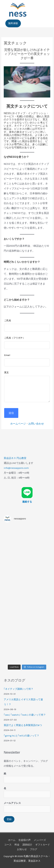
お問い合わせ (36, 424)
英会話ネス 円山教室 (15, 458)
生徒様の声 (25, 840)
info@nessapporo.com (16, 468)
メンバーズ (40, 840)
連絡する (27, 502)
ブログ (33, 849)
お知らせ (22, 849)
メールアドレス (12, 803)
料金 (17, 845)
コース (8, 845)
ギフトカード (43, 845)
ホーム (12, 840)
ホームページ (18, 424)
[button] (13, 23)
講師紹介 (27, 845)
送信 (11, 413)
